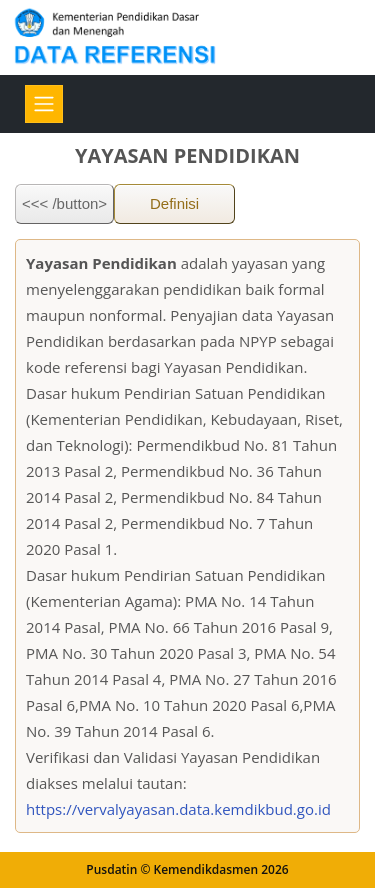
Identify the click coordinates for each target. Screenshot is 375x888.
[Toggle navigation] (44, 104)
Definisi (174, 203)
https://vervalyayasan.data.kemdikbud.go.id (178, 809)
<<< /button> (64, 203)
